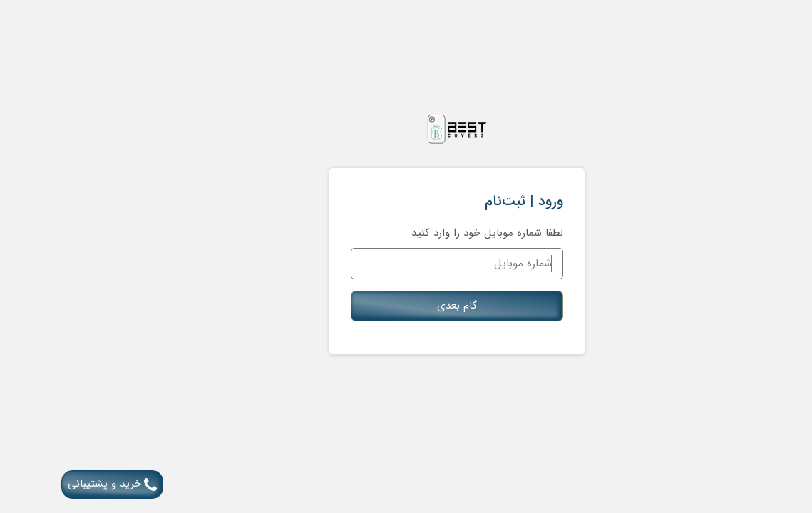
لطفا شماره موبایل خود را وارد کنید (437, 233)
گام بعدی (406, 306)
